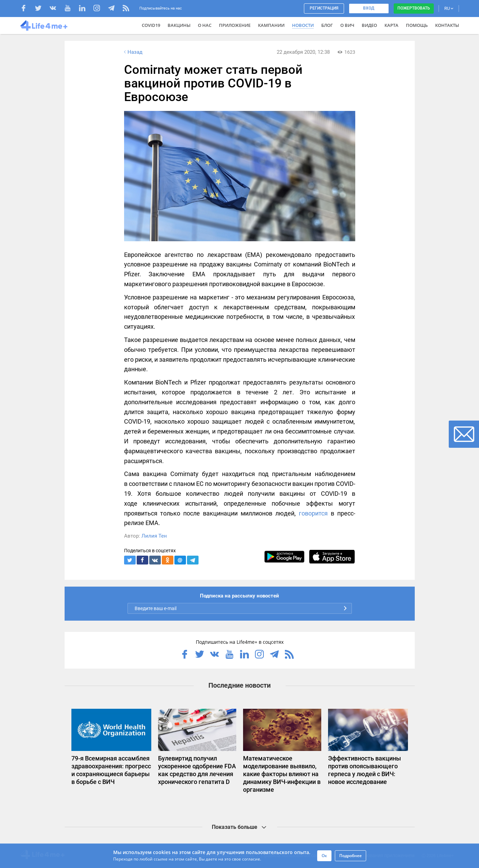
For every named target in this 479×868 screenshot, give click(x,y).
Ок (324, 856)
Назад (133, 52)
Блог (327, 25)
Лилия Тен (154, 536)
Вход (369, 8)
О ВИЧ (347, 25)
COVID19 (151, 25)
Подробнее (350, 856)
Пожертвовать (414, 8)
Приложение (235, 25)
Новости (303, 25)
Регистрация (324, 8)
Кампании (271, 25)
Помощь (417, 25)
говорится (313, 513)
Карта (391, 25)
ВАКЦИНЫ (179, 25)
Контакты (447, 25)
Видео (369, 25)
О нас (205, 25)
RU (449, 8)
